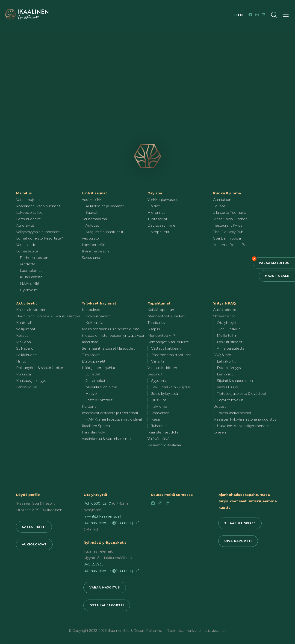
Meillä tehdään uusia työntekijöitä (111, 329)
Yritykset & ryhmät (99, 303)
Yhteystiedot (224, 316)
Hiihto (21, 361)
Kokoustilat (95, 323)
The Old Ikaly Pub (228, 232)
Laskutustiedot (230, 342)
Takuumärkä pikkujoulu (171, 387)
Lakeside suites (29, 212)
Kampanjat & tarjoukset (168, 342)
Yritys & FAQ (224, 303)
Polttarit (89, 406)
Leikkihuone (27, 355)
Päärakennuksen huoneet (38, 206)
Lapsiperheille (94, 245)
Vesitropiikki (92, 200)
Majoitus (24, 193)
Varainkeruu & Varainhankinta (106, 439)
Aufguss (92, 225)
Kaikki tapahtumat (163, 310)
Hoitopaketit (158, 232)
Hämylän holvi (94, 432)
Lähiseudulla (27, 387)
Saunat (91, 212)
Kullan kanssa (31, 277)
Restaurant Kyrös (228, 225)
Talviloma (159, 406)
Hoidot (154, 206)
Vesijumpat (26, 329)
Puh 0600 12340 (97, 503)
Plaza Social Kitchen (230, 219)
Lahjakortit (226, 361)
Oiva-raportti (238, 541)
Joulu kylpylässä (165, 394)
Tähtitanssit (157, 323)
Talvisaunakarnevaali (234, 413)
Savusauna (91, 258)
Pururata (24, 374)
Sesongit (155, 374)
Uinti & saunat (94, 193)
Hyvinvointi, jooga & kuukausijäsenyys (48, 316)
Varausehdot (27, 245)
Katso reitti (34, 527)
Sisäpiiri (154, 329)
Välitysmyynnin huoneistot (38, 232)
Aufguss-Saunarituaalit (104, 232)
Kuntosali (24, 323)
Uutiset (219, 406)
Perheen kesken (34, 258)
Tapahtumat (159, 303)
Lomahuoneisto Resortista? (40, 238)
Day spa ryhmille (161, 225)
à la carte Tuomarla (230, 212)
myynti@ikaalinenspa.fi (103, 516)
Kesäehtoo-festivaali (165, 445)
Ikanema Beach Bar (230, 245)
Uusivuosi (159, 400)
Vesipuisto (90, 238)
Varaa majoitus (274, 263)
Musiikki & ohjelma (101, 387)
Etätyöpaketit (94, 361)
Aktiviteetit (27, 303)
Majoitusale (277, 276)
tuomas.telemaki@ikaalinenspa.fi (112, 523)
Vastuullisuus (227, 387)
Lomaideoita (27, 251)
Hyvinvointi (29, 290)
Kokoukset (91, 310)
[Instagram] (257, 15)
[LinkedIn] (263, 15)
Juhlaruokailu (97, 381)
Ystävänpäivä (158, 439)
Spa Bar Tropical (227, 238)
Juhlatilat (93, 374)
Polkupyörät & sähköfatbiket (40, 368)
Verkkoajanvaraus (163, 200)
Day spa (155, 193)
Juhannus (159, 426)
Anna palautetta (231, 348)
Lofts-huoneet (28, 219)
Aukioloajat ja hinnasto (105, 206)
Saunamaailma (94, 219)
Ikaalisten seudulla (163, 432)
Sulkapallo (25, 348)
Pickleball (24, 342)
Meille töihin (227, 335)
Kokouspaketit (98, 316)
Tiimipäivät (91, 355)
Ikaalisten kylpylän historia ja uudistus (245, 419)
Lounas (219, 206)
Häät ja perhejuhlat (99, 368)
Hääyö (91, 394)
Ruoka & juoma (227, 193)
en (240, 15)
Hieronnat (156, 212)
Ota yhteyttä (228, 323)
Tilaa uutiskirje (229, 329)
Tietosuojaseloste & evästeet (242, 394)
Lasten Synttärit (99, 400)
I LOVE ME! (29, 283)
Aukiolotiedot (225, 310)
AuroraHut (25, 225)
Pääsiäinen (160, 413)
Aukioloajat (34, 544)
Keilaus (22, 335)
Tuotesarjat (157, 219)
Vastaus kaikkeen (166, 348)
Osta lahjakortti (107, 605)
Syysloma (159, 381)
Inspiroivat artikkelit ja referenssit (110, 413)
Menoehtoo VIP (161, 335)
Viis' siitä (158, 361)
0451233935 (94, 564)
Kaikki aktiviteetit (31, 310)
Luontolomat (31, 271)
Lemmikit (225, 374)
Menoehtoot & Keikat (166, 316)
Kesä (155, 419)
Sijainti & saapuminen (235, 381)
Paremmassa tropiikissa (171, 355)
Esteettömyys (229, 368)
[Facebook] (250, 15)
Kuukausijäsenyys (31, 381)
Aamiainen (222, 200)
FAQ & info (222, 355)
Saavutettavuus (230, 400)
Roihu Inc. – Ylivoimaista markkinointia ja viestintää (186, 631)
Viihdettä (28, 264)
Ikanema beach (95, 251)
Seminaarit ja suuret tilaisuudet (108, 348)
